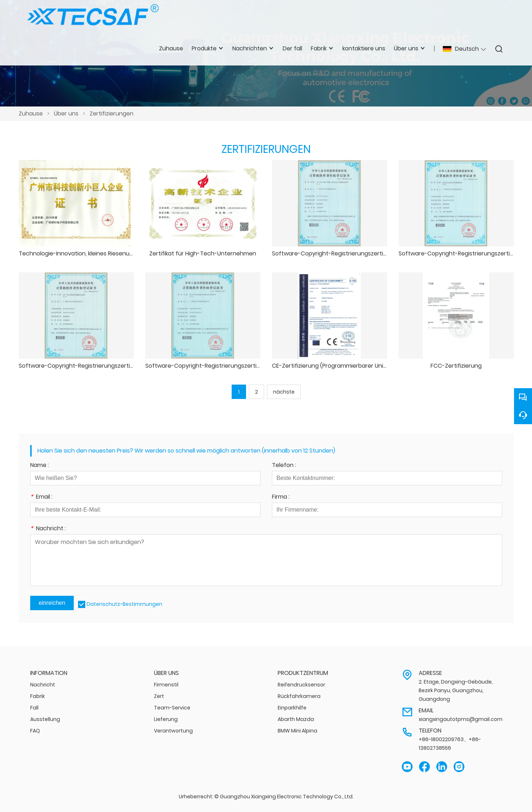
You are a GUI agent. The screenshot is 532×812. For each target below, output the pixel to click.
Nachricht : (48, 529)
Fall (34, 708)
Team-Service (172, 708)
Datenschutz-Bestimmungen (124, 604)
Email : (41, 497)
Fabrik (38, 696)
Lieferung (166, 719)
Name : (40, 466)
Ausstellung (45, 719)
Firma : (281, 497)
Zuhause (31, 114)
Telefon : (284, 466)
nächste (284, 392)
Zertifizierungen (112, 114)
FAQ (35, 731)
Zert (159, 696)
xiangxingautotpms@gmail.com (461, 719)
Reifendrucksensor (301, 685)
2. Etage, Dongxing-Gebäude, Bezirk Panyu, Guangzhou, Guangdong (456, 690)
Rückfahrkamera (299, 696)
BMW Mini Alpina (297, 731)
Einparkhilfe (292, 708)
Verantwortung (173, 731)
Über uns (66, 114)
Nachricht (43, 685)
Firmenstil (166, 685)
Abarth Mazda (296, 719)
